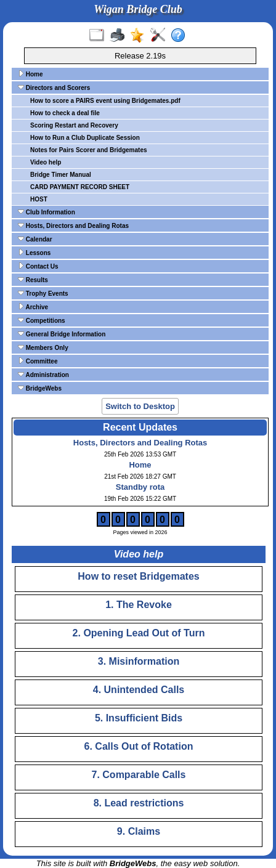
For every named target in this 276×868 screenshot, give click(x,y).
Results (33, 280)
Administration (43, 375)
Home (30, 74)
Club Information (47, 212)
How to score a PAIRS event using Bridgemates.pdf (105, 101)
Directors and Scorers (54, 87)
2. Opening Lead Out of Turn (139, 633)
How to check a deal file (65, 113)
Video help (46, 162)
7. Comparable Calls (139, 775)
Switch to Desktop (140, 406)
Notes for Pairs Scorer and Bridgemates (89, 150)
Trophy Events (43, 293)
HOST (39, 199)
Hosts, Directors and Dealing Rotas (73, 225)
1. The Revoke (139, 605)
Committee (38, 361)
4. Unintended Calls (139, 690)
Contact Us (38, 266)
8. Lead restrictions (139, 803)
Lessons (34, 253)
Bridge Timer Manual (61, 175)
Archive (33, 307)
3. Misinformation (139, 661)
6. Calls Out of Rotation (139, 746)
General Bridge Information (62, 334)
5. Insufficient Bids (139, 718)
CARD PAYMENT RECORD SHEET (80, 187)
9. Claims (139, 831)
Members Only (43, 347)
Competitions (42, 320)
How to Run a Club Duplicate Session (85, 138)
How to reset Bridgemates (138, 576)
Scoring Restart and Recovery (74, 125)
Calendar (35, 239)
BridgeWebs (40, 388)
